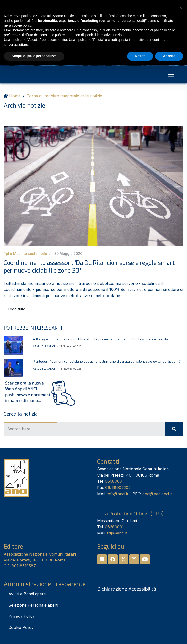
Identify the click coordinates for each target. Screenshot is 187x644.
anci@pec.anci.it (157, 494)
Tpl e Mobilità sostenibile (25, 253)
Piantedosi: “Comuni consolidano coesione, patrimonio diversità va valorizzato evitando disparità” (107, 362)
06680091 (114, 481)
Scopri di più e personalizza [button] (34, 56)
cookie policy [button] (22, 25)
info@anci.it (117, 494)
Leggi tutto (17, 309)
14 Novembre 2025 (70, 346)
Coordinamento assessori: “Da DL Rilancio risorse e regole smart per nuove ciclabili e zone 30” (89, 267)
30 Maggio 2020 (68, 253)
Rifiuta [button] (140, 56)
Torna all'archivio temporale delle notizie (64, 96)
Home (15, 96)
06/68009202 (118, 488)
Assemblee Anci (44, 346)
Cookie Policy (21, 627)
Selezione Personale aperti (33, 605)
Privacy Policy (22, 616)
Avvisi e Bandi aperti (27, 594)
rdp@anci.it (117, 533)
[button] (181, 8)
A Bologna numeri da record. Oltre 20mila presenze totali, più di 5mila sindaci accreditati (101, 339)
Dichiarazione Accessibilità (127, 589)
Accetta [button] (169, 56)
